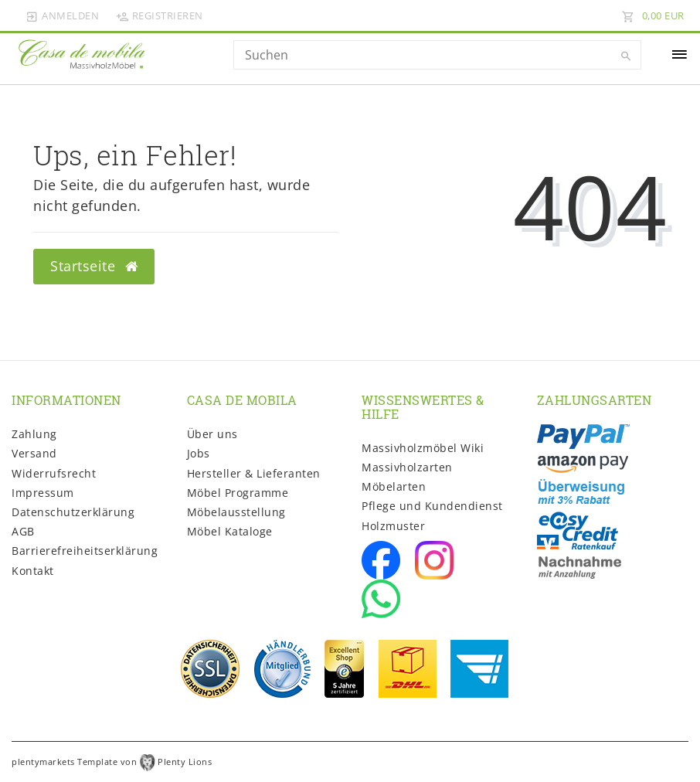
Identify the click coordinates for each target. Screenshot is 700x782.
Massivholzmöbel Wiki (423, 448)
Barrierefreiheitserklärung (85, 551)
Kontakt (33, 571)
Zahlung (34, 434)
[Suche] (626, 56)
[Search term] (438, 55)
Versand (34, 453)
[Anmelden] (63, 15)
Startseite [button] (94, 266)
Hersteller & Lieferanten (254, 473)
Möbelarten (394, 486)
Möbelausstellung (236, 512)
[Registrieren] (159, 15)
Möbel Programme (238, 493)
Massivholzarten (407, 467)
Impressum (43, 493)
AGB (23, 531)
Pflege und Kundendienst (432, 506)
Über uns (212, 434)
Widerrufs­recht (54, 473)
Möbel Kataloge (230, 531)
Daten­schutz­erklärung (73, 512)
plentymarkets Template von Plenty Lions (112, 762)
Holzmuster (393, 526)
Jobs (199, 453)
